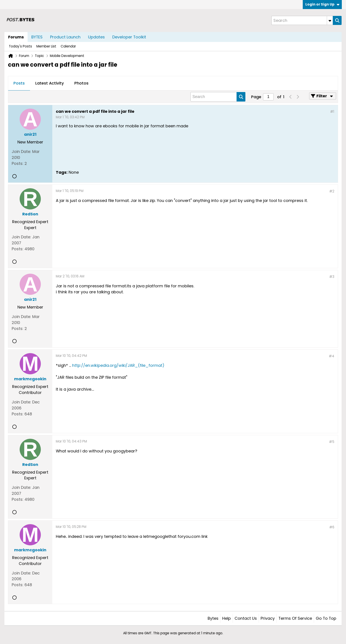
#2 (332, 191)
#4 (332, 356)
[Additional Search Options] (330, 20)
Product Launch (65, 37)
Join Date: (21, 152)
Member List (46, 46)
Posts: (18, 163)
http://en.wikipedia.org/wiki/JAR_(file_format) (118, 365)
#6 (332, 527)
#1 (332, 112)
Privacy (268, 618)
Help (227, 618)
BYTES (37, 37)
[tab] (19, 83)
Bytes (213, 618)
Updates (96, 37)
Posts (19, 83)
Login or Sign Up (322, 4)
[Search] (302, 20)
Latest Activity (50, 83)
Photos (81, 83)
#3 (332, 277)
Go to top (326, 618)
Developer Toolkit (129, 37)
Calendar (68, 46)
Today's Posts (20, 46)
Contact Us (246, 618)
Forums (16, 37)
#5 (332, 442)
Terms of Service (295, 618)
